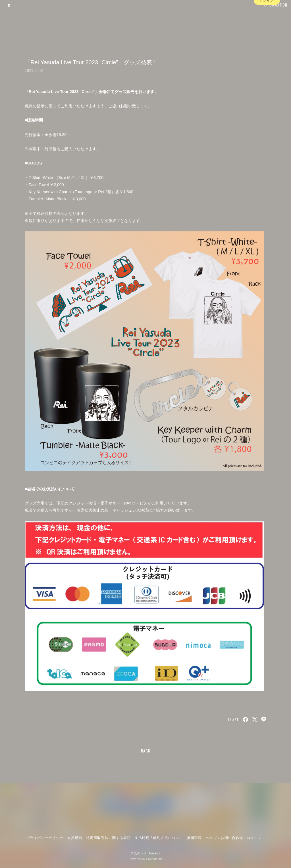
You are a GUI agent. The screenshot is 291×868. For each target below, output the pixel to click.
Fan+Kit (155, 853)
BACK (146, 751)
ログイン (267, 26)
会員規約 (75, 838)
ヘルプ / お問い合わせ (224, 838)
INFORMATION (268, 16)
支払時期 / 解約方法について (159, 838)
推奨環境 (194, 838)
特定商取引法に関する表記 (108, 838)
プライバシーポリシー (45, 838)
